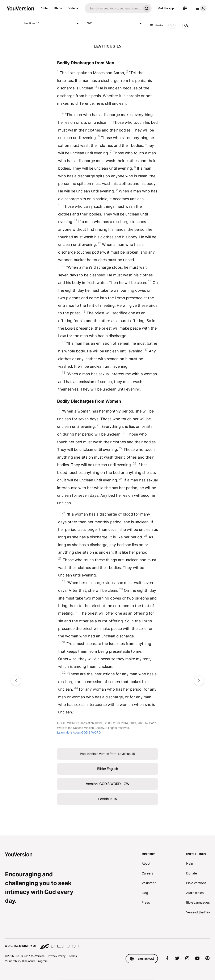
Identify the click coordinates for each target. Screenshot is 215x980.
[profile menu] (200, 8)
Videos (73, 8)
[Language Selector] (185, 8)
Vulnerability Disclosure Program (26, 961)
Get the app (166, 8)
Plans (58, 8)
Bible (44, 8)
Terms (73, 956)
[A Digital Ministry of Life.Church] (107, 944)
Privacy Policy (57, 956)
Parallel (157, 25)
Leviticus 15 (52, 23)
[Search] (113, 8)
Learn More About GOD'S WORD (79, 732)
